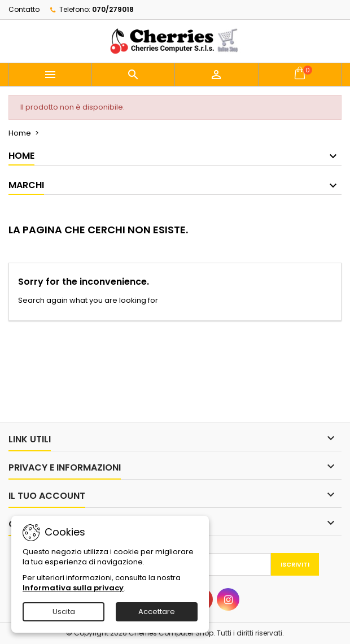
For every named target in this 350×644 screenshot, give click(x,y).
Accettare (157, 612)
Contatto (24, 9)
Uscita (64, 612)
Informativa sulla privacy (73, 588)
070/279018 (113, 9)
